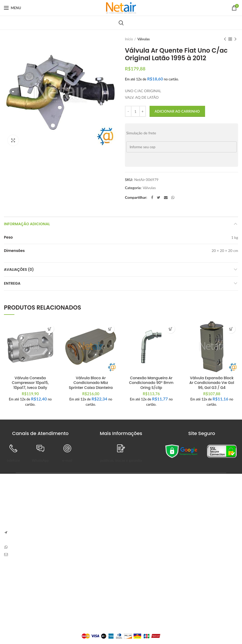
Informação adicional (27, 224)
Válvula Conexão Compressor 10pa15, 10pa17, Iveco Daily (30, 383)
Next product (235, 39)
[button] (49, 329)
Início (129, 39)
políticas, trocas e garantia (121, 460)
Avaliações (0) (19, 269)
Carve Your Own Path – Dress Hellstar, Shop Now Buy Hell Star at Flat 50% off (181, 531)
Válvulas (144, 39)
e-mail (67, 460)
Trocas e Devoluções (20, 589)
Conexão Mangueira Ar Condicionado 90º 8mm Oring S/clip (151, 383)
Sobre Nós (12, 579)
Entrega (12, 283)
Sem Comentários (164, 516)
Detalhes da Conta (99, 598)
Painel (89, 579)
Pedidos (91, 589)
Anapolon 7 (135, 508)
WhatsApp (40, 460)
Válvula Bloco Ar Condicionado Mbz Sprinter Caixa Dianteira (91, 383)
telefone (13, 460)
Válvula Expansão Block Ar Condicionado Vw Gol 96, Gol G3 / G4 (212, 383)
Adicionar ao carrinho (177, 111)
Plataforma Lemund (121, 627)
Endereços (93, 607)
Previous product (225, 39)
